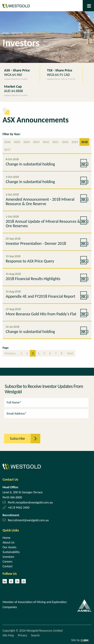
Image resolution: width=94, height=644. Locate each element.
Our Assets (9, 547)
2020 (65, 142)
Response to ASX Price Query (30, 261)
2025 (17, 142)
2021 (56, 142)
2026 (7, 142)
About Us (9, 542)
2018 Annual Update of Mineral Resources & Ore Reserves (43, 224)
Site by (80, 640)
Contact (8, 566)
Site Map (8, 635)
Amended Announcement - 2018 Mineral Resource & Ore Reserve (40, 201)
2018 (84, 142)
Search (35, 635)
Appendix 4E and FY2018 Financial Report (40, 296)
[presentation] (22, 424)
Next (70, 353)
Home (6, 538)
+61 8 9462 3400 (19, 507)
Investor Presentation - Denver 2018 (36, 243)
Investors (8, 557)
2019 (75, 142)
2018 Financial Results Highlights (33, 279)
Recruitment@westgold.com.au (28, 520)
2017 (7, 150)
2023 (36, 142)
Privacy (22, 635)
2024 (27, 142)
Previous (10, 353)
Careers (7, 561)
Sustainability (11, 552)
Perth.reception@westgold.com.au (30, 502)
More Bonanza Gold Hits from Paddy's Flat (41, 314)
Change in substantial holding (30, 164)
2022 (46, 142)
